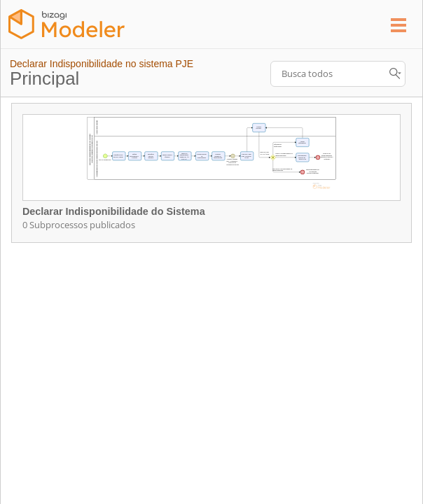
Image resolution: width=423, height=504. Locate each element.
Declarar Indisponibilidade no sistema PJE (102, 64)
